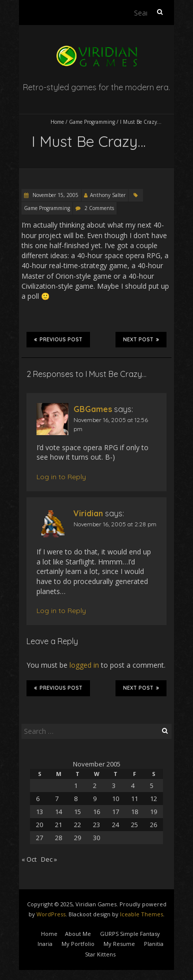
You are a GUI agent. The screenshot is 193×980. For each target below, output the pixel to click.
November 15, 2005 (55, 195)
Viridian (88, 513)
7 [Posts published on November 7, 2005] (57, 799)
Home (57, 122)
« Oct (29, 859)
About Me (78, 934)
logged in (84, 665)
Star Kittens (100, 954)
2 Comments (99, 208)
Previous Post (58, 339)
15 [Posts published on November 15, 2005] (77, 812)
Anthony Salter (108, 195)
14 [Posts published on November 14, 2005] (58, 812)
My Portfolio (78, 944)
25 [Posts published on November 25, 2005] (134, 825)
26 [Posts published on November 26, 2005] (153, 825)
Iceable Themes (141, 914)
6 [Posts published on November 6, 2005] (38, 799)
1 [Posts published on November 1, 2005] (76, 786)
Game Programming (92, 122)
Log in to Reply (61, 477)
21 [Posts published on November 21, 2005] (58, 825)
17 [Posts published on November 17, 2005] (115, 812)
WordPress (51, 914)
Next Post (141, 339)
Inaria (45, 944)
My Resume (119, 944)
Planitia (154, 944)
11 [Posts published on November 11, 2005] (134, 799)
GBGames (93, 409)
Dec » (49, 859)
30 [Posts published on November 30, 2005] (96, 838)
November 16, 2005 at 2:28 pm (115, 524)
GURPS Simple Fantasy (130, 934)
